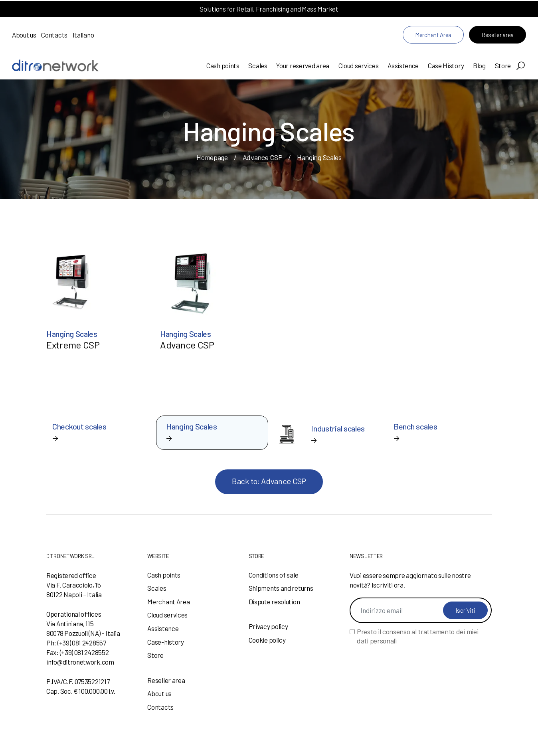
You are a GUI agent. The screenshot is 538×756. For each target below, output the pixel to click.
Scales (258, 65)
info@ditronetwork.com (80, 662)
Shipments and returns (281, 588)
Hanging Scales (72, 334)
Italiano (83, 35)
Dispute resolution (274, 602)
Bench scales (415, 426)
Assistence (403, 65)
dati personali (377, 641)
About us (24, 35)
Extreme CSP (73, 345)
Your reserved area (303, 65)
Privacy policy (268, 626)
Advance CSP (263, 157)
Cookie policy (267, 640)
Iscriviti (465, 610)
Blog (479, 65)
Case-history (165, 642)
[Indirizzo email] (421, 610)
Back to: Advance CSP (269, 481)
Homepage (212, 157)
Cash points (223, 65)
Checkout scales (79, 426)
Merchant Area (433, 35)
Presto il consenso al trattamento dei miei (417, 636)
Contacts (54, 35)
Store (503, 65)
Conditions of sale (274, 575)
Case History (446, 65)
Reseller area (497, 35)
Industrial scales (338, 428)
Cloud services (359, 65)
